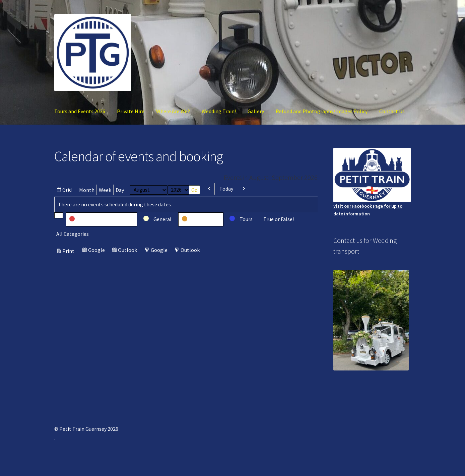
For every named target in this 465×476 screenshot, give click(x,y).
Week (105, 190)
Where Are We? (173, 111)
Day (120, 190)
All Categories (73, 234)
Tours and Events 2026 (80, 111)
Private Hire (131, 111)
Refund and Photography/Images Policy (322, 111)
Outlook (128, 251)
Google (97, 251)
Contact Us (392, 111)
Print (69, 251)
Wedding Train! (219, 111)
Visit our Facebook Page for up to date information (372, 182)
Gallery (256, 111)
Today (226, 189)
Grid (68, 190)
